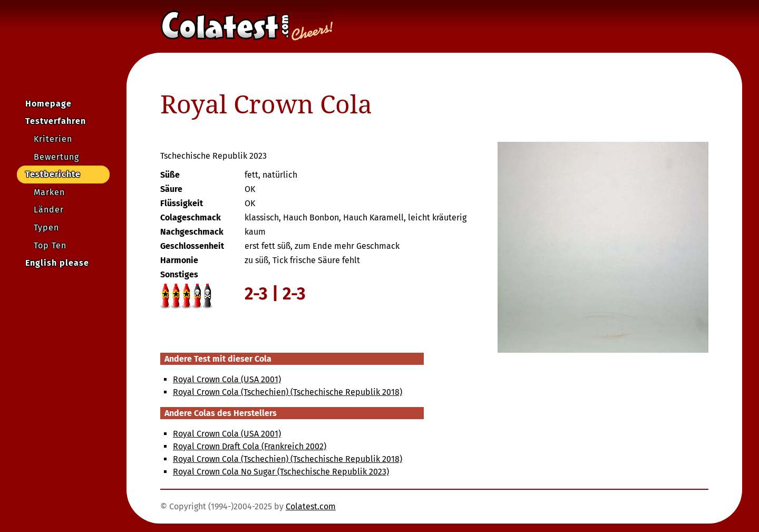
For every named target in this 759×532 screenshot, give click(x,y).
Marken (49, 192)
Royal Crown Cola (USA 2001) (227, 379)
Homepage (48, 104)
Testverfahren (56, 121)
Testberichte (53, 174)
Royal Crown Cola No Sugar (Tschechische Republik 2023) (281, 472)
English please (57, 263)
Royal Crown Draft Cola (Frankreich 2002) (250, 446)
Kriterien (53, 139)
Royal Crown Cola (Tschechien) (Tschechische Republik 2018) (288, 392)
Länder (49, 210)
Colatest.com (311, 506)
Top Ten (50, 245)
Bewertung (56, 157)
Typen (46, 228)
